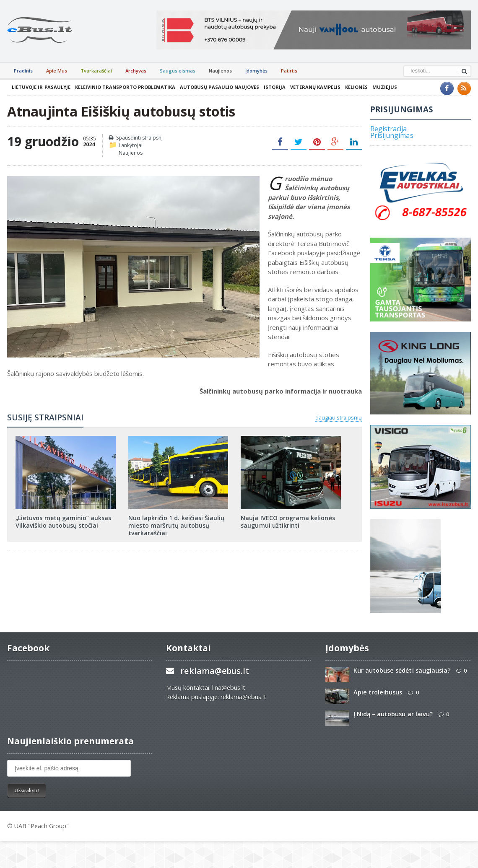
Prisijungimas (392, 135)
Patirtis (289, 71)
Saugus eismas (178, 71)
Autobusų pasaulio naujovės (218, 87)
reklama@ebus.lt (214, 671)
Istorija (273, 87)
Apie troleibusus (378, 692)
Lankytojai (131, 145)
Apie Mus (57, 71)
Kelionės (355, 87)
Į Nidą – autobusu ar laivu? (393, 714)
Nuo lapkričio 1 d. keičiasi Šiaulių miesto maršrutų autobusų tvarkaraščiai (176, 525)
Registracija (388, 129)
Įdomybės (256, 71)
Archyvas (136, 71)
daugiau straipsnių (339, 417)
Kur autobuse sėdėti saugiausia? (402, 670)
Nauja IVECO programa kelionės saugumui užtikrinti (287, 522)
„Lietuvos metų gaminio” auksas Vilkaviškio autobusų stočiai (63, 522)
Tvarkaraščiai (96, 71)
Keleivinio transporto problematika (125, 87)
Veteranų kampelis (314, 87)
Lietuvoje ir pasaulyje (41, 87)
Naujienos (220, 71)
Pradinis (23, 71)
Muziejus (383, 87)
